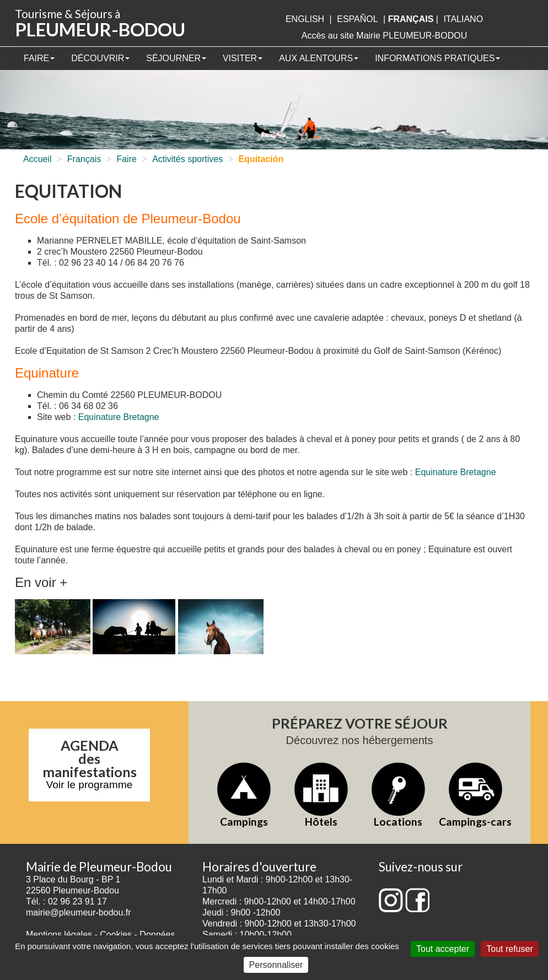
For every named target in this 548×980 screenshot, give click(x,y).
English (305, 19)
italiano (463, 19)
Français (84, 159)
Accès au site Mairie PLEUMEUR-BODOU (385, 36)
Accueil (37, 159)
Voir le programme (90, 785)
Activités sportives (187, 159)
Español (357, 19)
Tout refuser (509, 949)
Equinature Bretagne (119, 417)
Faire (39, 58)
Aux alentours (319, 58)
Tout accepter (443, 949)
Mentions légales (59, 935)
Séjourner (176, 58)
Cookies (116, 935)
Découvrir (100, 58)
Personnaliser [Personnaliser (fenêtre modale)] (276, 965)
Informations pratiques (437, 58)
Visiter (243, 58)
